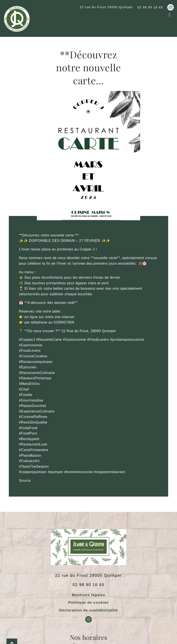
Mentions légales (89, 595)
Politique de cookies (88, 603)
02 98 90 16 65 (150, 7)
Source (25, 481)
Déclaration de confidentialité (88, 610)
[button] (170, 15)
